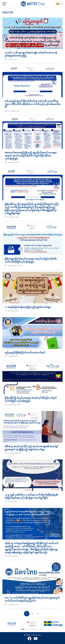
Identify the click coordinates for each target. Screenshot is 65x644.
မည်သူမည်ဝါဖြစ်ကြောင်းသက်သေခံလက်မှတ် (25, 353)
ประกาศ (8, 12)
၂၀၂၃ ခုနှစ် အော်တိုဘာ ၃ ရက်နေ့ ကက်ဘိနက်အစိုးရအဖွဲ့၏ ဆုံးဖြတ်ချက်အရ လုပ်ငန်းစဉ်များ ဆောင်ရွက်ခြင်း (31, 496)
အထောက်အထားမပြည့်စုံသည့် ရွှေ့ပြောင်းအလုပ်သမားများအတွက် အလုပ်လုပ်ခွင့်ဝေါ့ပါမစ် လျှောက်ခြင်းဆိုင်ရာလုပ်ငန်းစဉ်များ (31, 156)
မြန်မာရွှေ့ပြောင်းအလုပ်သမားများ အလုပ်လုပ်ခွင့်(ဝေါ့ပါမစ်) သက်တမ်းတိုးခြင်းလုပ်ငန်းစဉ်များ (31, 260)
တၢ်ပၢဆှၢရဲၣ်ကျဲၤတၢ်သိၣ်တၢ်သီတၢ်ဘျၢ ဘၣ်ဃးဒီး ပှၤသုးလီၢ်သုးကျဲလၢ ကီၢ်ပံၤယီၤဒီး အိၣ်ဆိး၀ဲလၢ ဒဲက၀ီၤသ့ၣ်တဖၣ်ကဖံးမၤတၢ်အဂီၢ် (32, 104)
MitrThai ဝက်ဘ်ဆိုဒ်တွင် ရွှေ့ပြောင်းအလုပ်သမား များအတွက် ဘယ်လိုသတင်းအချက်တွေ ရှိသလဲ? (32, 599)
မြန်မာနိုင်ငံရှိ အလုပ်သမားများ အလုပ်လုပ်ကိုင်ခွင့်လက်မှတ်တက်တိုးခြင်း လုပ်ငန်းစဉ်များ (31, 399)
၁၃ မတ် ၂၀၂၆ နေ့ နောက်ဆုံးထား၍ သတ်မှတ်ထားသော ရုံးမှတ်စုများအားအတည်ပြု (31, 54)
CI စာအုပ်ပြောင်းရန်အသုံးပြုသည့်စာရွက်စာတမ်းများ (28, 307)
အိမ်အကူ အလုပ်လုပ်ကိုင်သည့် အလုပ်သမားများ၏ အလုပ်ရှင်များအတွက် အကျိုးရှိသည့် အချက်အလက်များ (32, 448)
